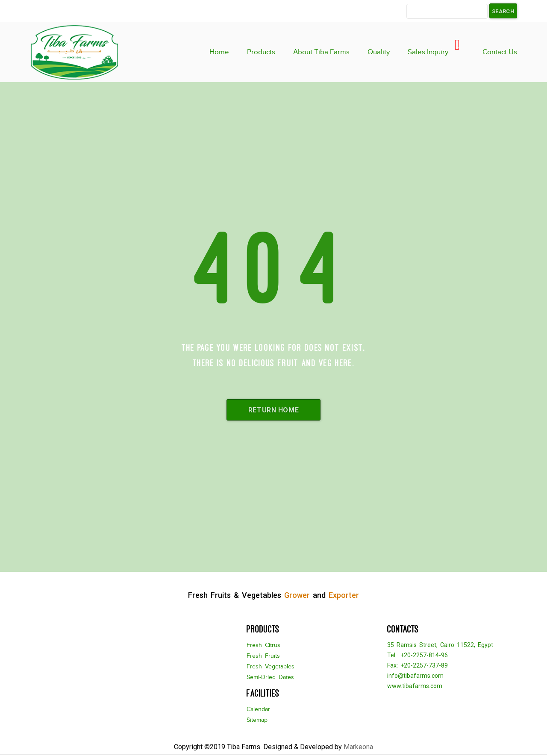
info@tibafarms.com (415, 676)
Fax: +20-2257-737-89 (418, 665)
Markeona (358, 747)
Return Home (273, 410)
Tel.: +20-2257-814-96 (418, 655)
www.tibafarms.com (415, 686)
